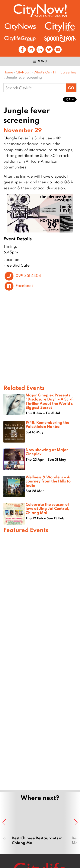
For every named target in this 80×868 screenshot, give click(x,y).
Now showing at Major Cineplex (47, 452)
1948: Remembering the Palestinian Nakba (47, 424)
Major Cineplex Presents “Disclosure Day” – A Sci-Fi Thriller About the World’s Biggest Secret (50, 401)
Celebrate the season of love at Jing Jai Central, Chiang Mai (47, 508)
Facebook (25, 285)
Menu (40, 61)
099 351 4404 (28, 276)
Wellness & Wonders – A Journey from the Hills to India (48, 481)
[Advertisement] (40, 661)
